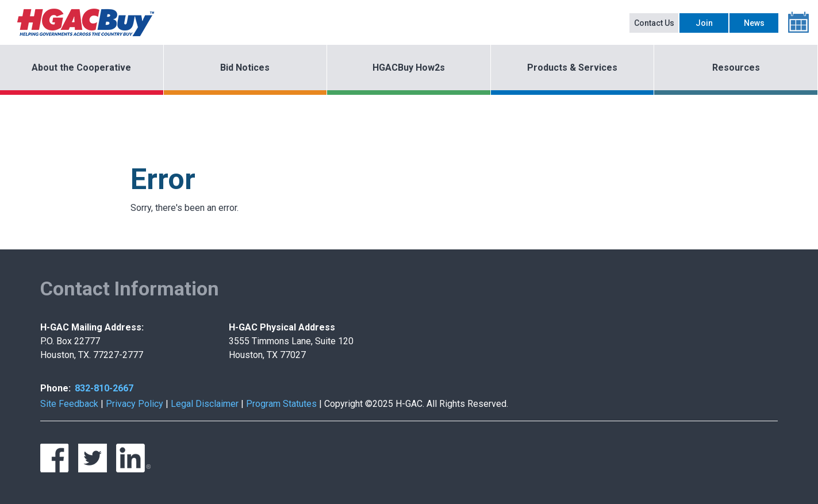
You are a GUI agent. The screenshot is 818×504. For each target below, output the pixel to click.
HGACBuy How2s (409, 68)
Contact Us (654, 23)
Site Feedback (69, 404)
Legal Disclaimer (205, 404)
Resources (736, 68)
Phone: (55, 388)
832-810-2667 (104, 388)
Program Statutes (281, 404)
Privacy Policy (135, 404)
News (754, 23)
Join (704, 23)
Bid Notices (245, 68)
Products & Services (572, 68)
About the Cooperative (81, 68)
